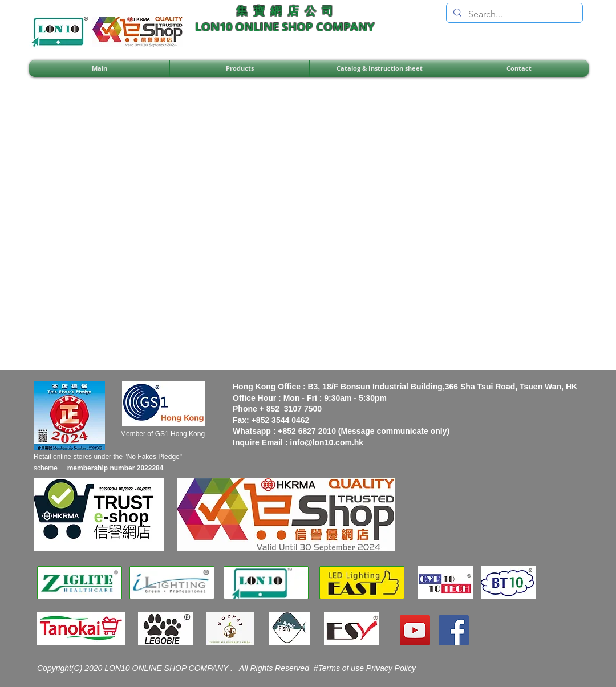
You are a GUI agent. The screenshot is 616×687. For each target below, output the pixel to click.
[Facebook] (454, 630)
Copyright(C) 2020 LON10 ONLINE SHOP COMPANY (134, 668)
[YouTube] (415, 630)
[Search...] (513, 14)
